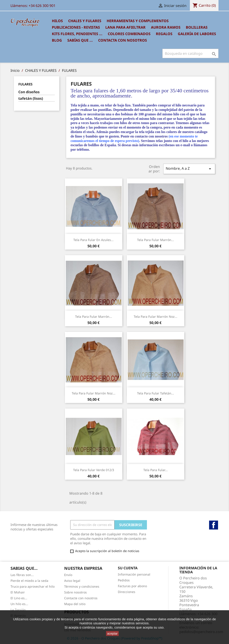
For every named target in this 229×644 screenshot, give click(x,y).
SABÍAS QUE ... (80, 40)
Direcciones (127, 592)
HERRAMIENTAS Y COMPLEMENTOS (138, 21)
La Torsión (18, 610)
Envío (68, 575)
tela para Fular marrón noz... (156, 317)
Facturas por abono (132, 586)
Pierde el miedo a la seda (29, 581)
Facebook (214, 525)
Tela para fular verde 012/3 (94, 470)
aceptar (112, 633)
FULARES (25, 84)
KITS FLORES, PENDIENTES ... (77, 34)
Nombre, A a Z (189, 169)
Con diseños (29, 92)
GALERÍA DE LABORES (197, 34)
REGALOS (164, 34)
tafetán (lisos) (31, 99)
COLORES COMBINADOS (129, 34)
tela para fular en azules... (93, 240)
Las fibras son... (22, 575)
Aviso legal (72, 581)
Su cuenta (128, 568)
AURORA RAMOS (166, 27)
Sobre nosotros (75, 592)
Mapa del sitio (75, 604)
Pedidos (124, 580)
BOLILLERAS (197, 27)
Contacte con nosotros (81, 598)
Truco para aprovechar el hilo (33, 586)
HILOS (57, 21)
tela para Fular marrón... (156, 240)
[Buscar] (190, 53)
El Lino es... (19, 598)
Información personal (134, 574)
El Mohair (18, 592)
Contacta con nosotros (123, 40)
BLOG (57, 40)
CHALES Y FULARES (85, 21)
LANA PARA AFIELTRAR (125, 27)
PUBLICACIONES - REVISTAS (76, 27)
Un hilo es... (19, 604)
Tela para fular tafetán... (156, 393)
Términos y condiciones (82, 586)
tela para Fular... (156, 470)
